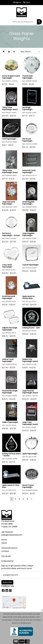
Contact (5, 551)
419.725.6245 (7, 532)
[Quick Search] (23, 22)
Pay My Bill (6, 556)
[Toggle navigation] (4, 22)
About (4, 543)
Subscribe (7, 582)
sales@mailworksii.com (12, 535)
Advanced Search (9, 548)
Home (4, 540)
